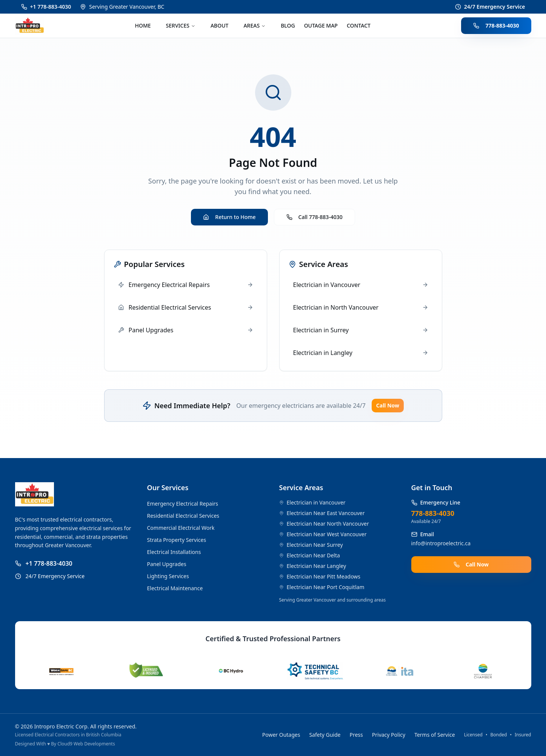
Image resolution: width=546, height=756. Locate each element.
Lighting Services (168, 576)
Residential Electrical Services (183, 516)
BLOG (288, 25)
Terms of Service (435, 735)
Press (356, 735)
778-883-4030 (496, 25)
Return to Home (229, 217)
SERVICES (181, 25)
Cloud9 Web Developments (86, 744)
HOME (143, 25)
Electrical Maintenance (175, 588)
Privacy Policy (389, 735)
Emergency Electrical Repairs (183, 504)
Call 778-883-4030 (315, 217)
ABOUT (220, 25)
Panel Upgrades (167, 564)
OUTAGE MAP (321, 25)
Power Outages (281, 735)
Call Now (388, 405)
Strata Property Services (177, 540)
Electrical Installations (174, 552)
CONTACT (359, 25)
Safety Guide (325, 735)
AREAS (255, 25)
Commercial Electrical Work (181, 528)
